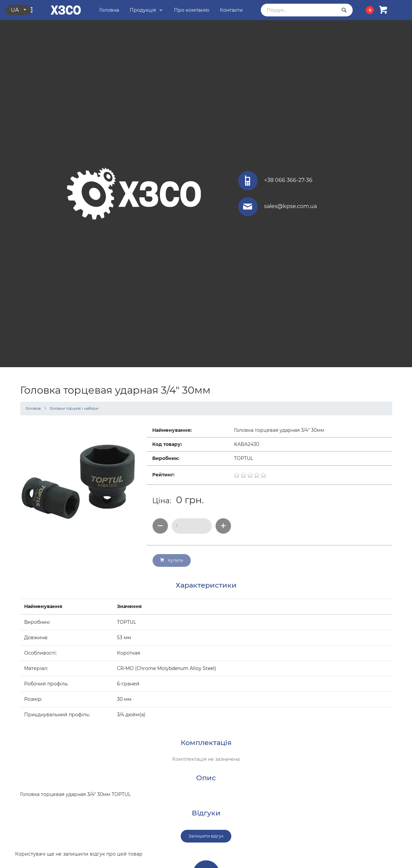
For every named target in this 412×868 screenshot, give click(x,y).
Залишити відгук (206, 836)
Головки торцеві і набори (74, 408)
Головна (33, 408)
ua (15, 10)
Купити (172, 560)
